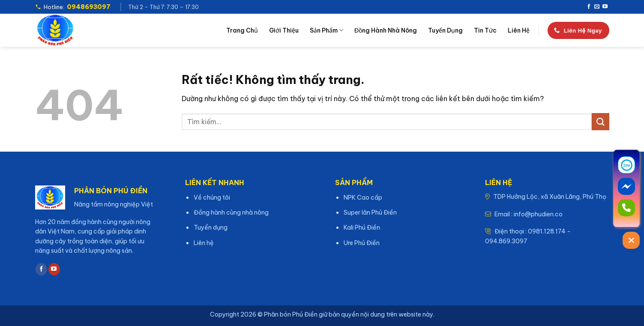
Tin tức (485, 30)
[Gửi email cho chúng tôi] (597, 7)
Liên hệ (519, 30)
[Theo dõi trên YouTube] (605, 7)
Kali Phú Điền (362, 227)
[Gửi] (600, 121)
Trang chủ (242, 30)
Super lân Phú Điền (370, 212)
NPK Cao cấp (363, 197)
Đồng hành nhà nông (386, 30)
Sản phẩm (326, 30)
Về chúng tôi (212, 197)
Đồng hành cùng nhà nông (231, 212)
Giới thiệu (284, 30)
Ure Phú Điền (362, 243)
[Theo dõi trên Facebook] (589, 7)
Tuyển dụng (445, 30)
